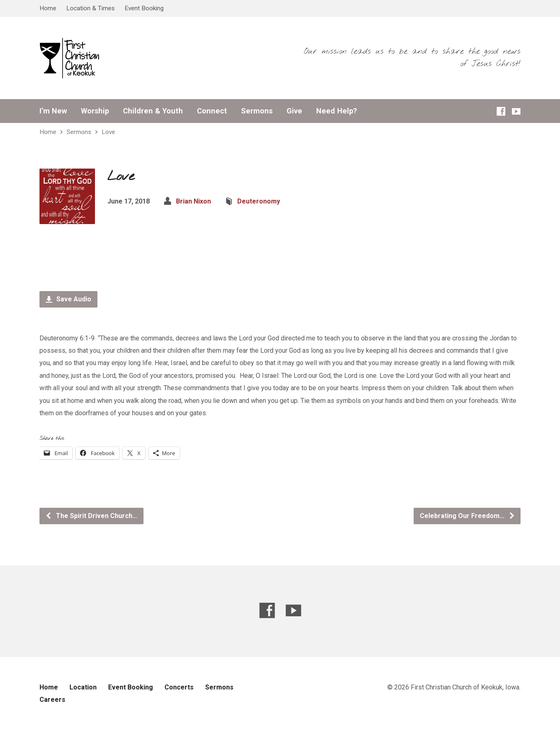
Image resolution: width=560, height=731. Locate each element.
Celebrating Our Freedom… (467, 516)
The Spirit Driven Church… (91, 516)
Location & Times (90, 8)
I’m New (53, 111)
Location (83, 687)
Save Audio (68, 299)
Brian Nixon (193, 201)
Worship (95, 111)
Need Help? (337, 111)
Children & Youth (153, 111)
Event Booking (144, 8)
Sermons (257, 111)
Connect (212, 111)
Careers (52, 700)
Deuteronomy (259, 201)
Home (48, 8)
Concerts (179, 687)
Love (108, 132)
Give (294, 111)
